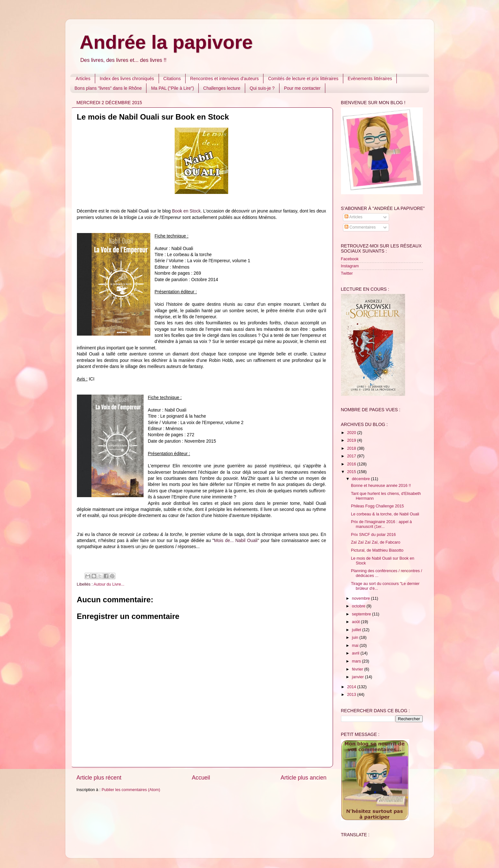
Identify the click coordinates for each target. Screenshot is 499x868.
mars (357, 661)
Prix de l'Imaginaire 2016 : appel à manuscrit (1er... (381, 524)
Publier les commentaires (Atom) (131, 790)
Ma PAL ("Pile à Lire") (172, 88)
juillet (357, 630)
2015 (352, 472)
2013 (352, 695)
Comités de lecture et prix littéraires (303, 79)
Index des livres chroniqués (127, 79)
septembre (362, 614)
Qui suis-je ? (262, 88)
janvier (358, 677)
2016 (352, 464)
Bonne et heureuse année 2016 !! (381, 486)
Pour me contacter (302, 88)
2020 (352, 433)
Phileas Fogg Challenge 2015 (377, 506)
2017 (352, 456)
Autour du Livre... (109, 584)
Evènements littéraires (370, 79)
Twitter (347, 273)
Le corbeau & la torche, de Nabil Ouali (385, 514)
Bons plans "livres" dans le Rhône (108, 88)
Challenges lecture (222, 88)
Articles (83, 79)
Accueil (201, 778)
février (358, 669)
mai (356, 646)
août (356, 622)
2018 (352, 448)
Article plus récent (99, 778)
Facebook (350, 259)
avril (356, 653)
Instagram (350, 266)
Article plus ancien (303, 778)
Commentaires (360, 227)
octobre (359, 606)
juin (356, 638)
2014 (352, 687)
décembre (362, 479)
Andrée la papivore (166, 42)
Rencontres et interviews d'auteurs (224, 79)
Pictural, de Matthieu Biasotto (377, 550)
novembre (362, 598)
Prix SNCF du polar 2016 (373, 535)
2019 (352, 440)
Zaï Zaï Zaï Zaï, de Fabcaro (376, 542)
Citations (172, 79)
